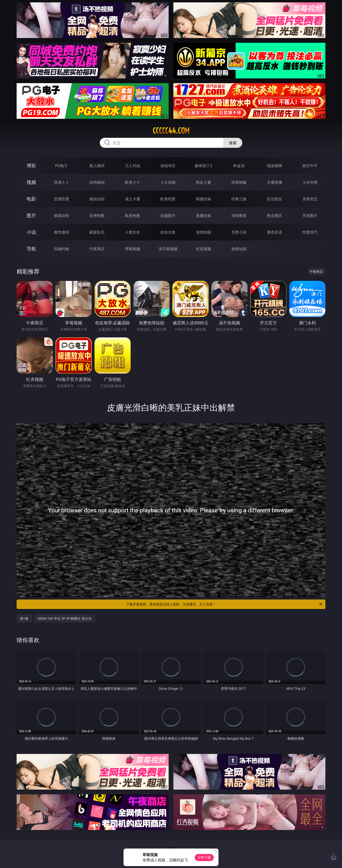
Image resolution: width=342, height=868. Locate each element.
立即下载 (204, 857)
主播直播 (275, 182)
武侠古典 (168, 232)
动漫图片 (168, 216)
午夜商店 (97, 249)
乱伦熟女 (275, 199)
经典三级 (239, 199)
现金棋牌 (275, 166)
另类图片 (310, 216)
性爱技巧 (310, 232)
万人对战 (133, 166)
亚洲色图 (97, 216)
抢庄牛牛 (310, 166)
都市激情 (62, 232)
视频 (31, 182)
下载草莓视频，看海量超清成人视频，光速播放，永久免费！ (225, 604)
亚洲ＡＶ (62, 182)
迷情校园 (204, 232)
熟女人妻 (204, 182)
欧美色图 (133, 216)
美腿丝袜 (204, 216)
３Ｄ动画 (168, 182)
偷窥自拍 (62, 216)
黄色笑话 (275, 232)
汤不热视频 (168, 249)
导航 (31, 249)
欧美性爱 (168, 199)
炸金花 (239, 166)
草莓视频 (133, 249)
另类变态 (310, 199)
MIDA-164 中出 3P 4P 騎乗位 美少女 (65, 618)
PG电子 (61, 166)
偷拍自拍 (97, 199)
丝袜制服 (239, 182)
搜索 (233, 143)
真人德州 (97, 166)
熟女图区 (275, 216)
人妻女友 (133, 232)
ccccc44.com (171, 131)
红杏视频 (204, 249)
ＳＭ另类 (310, 182)
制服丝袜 (204, 199)
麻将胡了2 (203, 166)
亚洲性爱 (62, 199)
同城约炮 (62, 249)
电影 (31, 199)
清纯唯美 (239, 216)
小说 (31, 232)
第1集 (24, 618)
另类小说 (239, 232)
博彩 (31, 165)
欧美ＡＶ (133, 182)
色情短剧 (239, 249)
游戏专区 (168, 166)
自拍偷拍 (97, 182)
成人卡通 (133, 199)
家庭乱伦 (97, 232)
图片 (31, 215)
